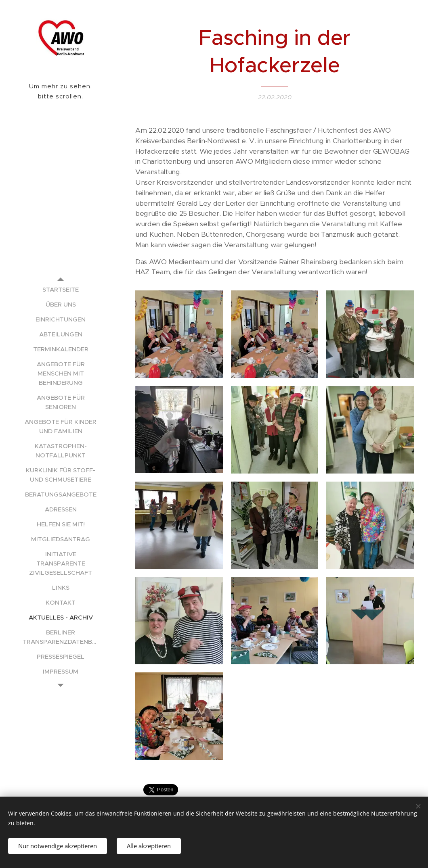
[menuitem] (61, 289)
